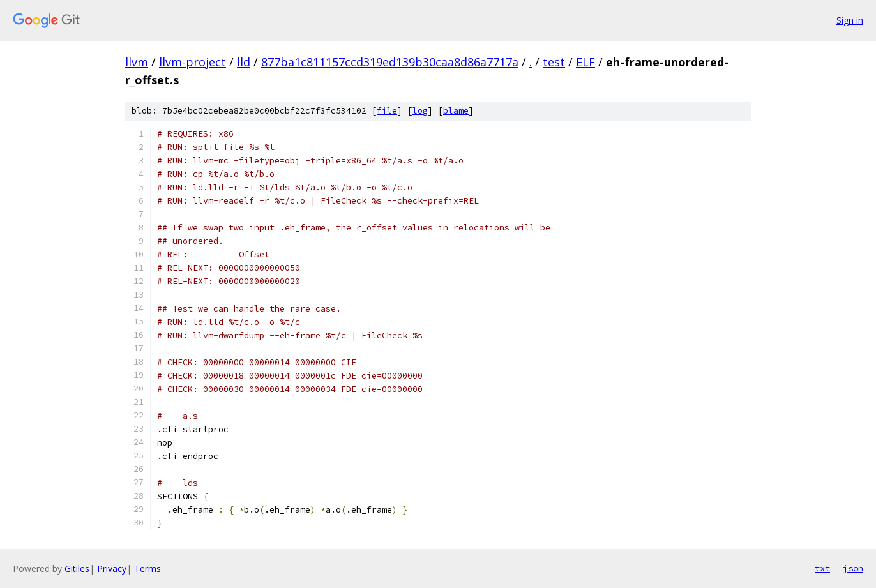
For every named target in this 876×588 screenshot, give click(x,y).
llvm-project (193, 62)
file (387, 111)
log (420, 111)
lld (244, 62)
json (853, 568)
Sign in (850, 20)
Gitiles (77, 569)
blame (456, 111)
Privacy (112, 569)
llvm (137, 62)
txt (822, 568)
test (554, 62)
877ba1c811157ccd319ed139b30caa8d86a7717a (390, 62)
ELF (585, 62)
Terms (147, 569)
